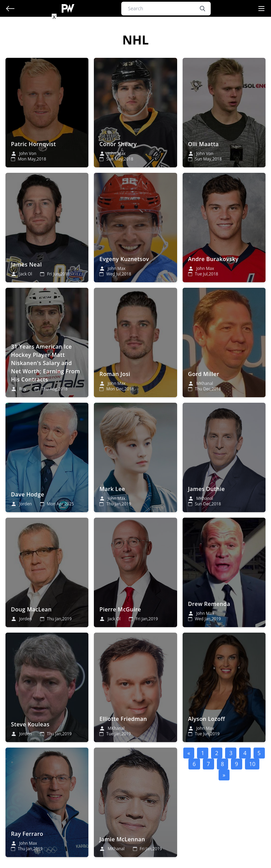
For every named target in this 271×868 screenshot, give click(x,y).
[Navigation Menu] (261, 9)
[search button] (202, 9)
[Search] (166, 9)
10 (252, 764)
